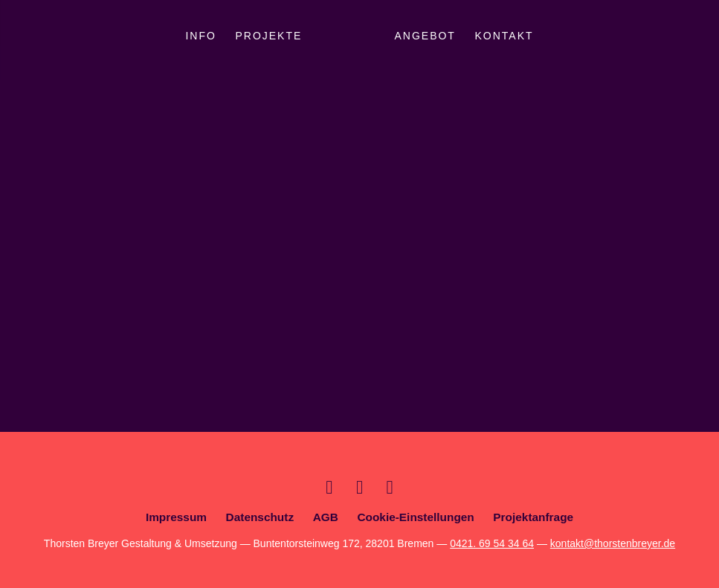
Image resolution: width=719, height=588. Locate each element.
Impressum (176, 517)
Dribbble (359, 487)
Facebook (390, 487)
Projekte (268, 36)
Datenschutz (260, 517)
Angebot (425, 36)
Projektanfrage (533, 517)
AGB (326, 517)
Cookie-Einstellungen (415, 517)
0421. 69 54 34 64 (492, 543)
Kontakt (504, 36)
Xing (329, 487)
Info (200, 36)
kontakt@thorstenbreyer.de (613, 543)
